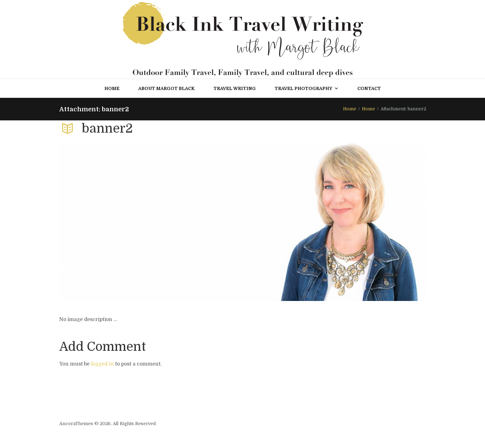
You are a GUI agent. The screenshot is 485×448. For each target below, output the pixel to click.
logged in (102, 364)
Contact (369, 88)
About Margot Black (166, 88)
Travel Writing (235, 88)
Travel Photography (307, 88)
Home (112, 88)
